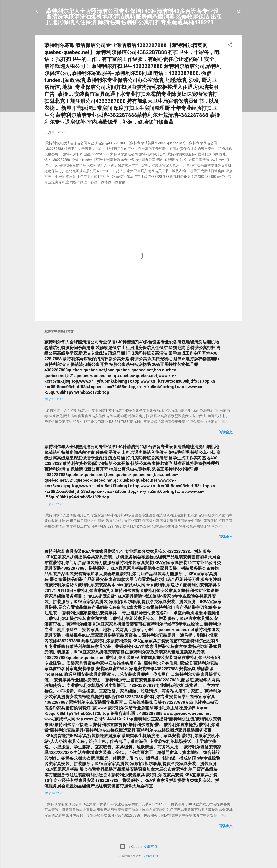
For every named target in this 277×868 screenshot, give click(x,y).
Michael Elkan (151, 856)
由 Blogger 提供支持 (139, 847)
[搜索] (239, 13)
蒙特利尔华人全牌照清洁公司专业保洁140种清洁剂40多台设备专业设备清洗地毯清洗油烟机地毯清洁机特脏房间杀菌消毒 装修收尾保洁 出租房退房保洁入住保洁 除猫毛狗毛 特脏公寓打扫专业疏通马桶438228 (134, 17)
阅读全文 (226, 432)
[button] (230, 45)
